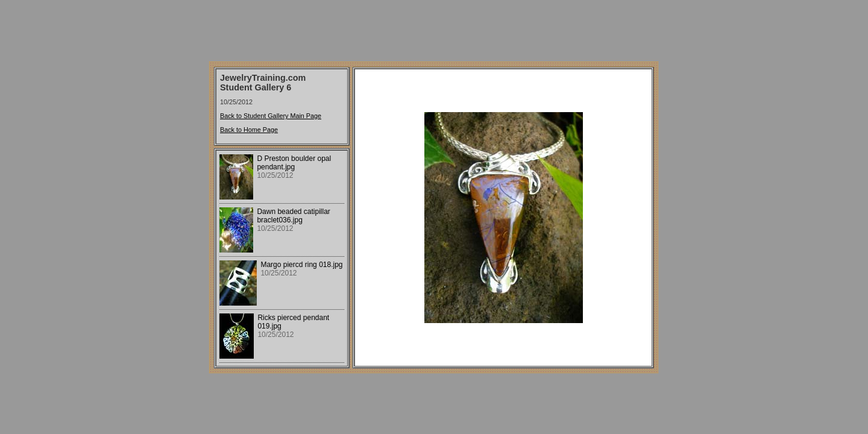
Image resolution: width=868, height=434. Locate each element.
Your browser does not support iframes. (282, 258)
